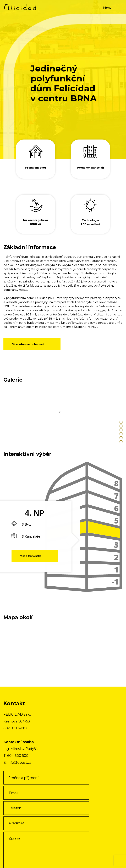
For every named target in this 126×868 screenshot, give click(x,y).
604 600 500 (18, 756)
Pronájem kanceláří (90, 168)
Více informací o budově (28, 344)
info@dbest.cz (19, 763)
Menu (107, 8)
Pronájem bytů (36, 168)
